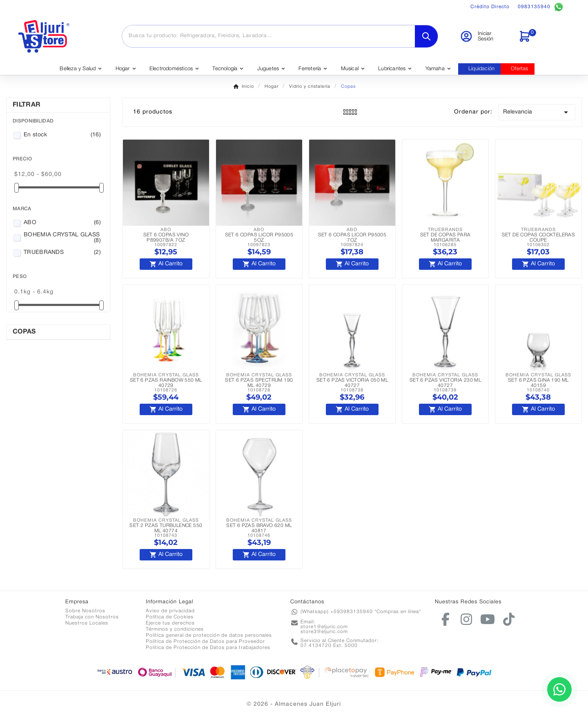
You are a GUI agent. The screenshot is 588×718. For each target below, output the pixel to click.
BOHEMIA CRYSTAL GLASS (62, 238)
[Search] (426, 36)
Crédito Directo (490, 7)
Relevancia (537, 112)
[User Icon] (484, 36)
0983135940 (541, 7)
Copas (24, 332)
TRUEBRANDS (62, 253)
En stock (62, 135)
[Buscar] (268, 36)
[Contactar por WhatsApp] (559, 689)
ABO (62, 223)
